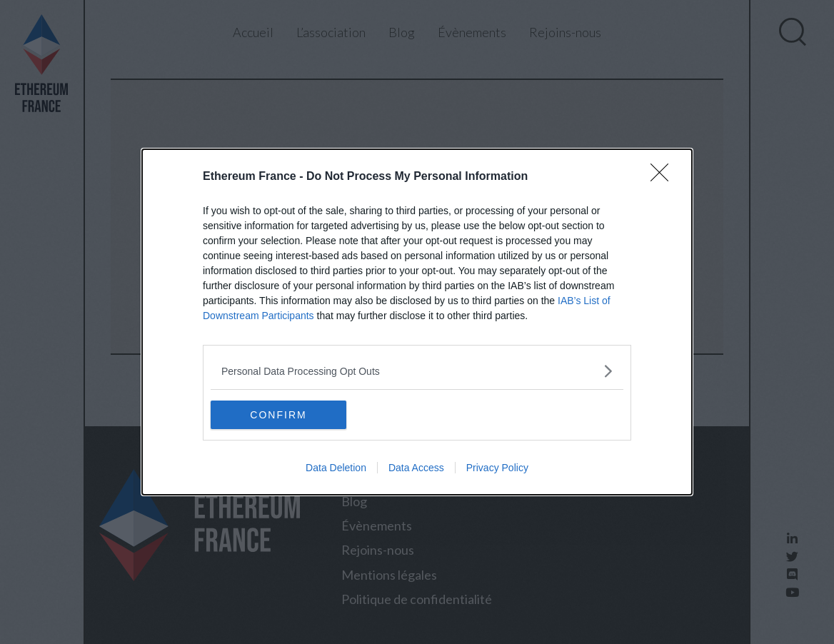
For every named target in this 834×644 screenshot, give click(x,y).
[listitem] (417, 371)
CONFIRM (278, 414)
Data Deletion (336, 468)
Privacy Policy (497, 468)
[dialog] (417, 322)
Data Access (416, 468)
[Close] (664, 177)
